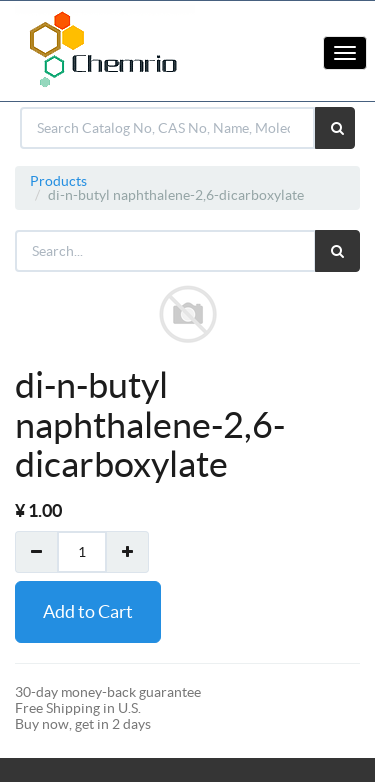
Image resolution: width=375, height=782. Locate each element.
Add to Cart (88, 611)
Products (58, 181)
